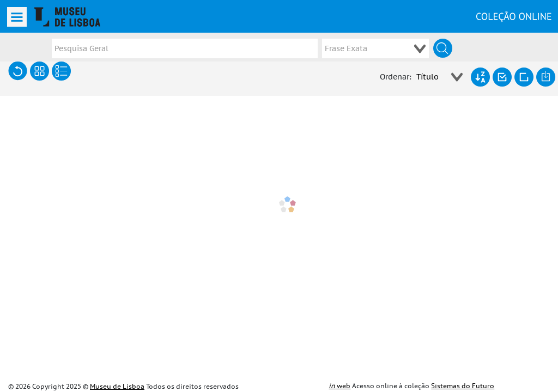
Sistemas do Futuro (463, 386)
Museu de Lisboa (117, 387)
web (339, 386)
